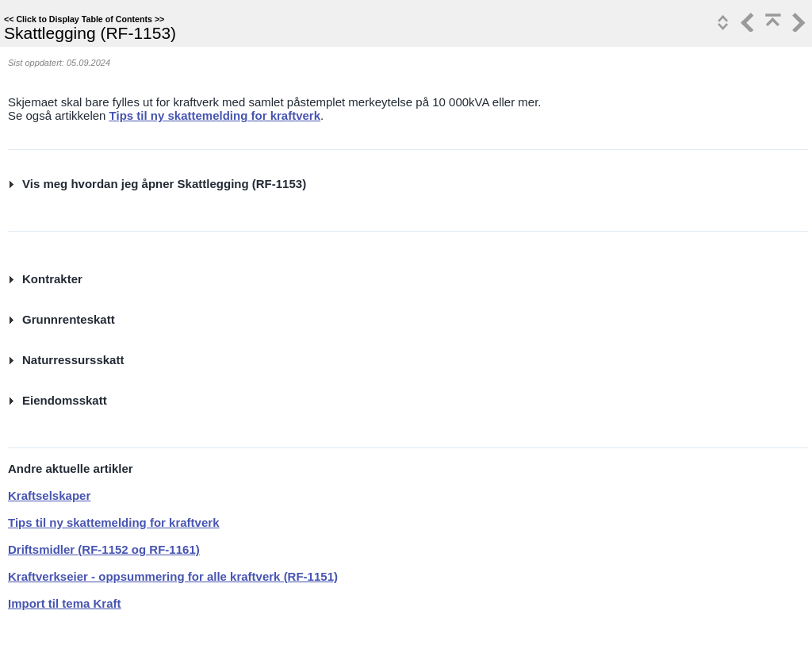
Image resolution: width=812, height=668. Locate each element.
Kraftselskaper (49, 495)
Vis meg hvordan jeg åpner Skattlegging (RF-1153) (164, 184)
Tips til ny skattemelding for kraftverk (215, 115)
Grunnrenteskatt (69, 319)
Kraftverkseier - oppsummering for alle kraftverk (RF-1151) (173, 576)
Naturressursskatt (73, 360)
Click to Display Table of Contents (84, 19)
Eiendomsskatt (65, 400)
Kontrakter (52, 279)
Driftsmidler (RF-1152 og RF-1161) (104, 549)
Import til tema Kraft (65, 603)
